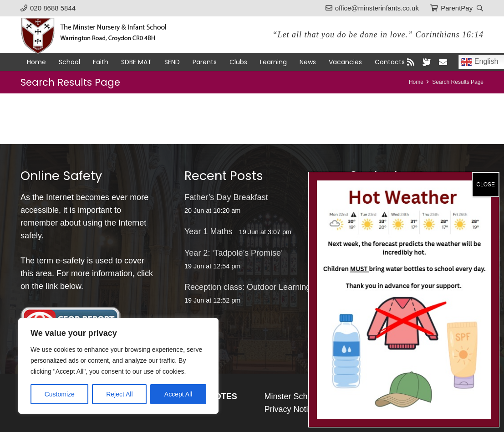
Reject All (119, 394)
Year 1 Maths (208, 231)
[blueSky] (427, 62)
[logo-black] (99, 35)
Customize (60, 394)
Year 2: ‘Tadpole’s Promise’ (234, 253)
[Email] (443, 62)
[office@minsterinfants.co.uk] (359, 197)
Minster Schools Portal (305, 396)
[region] (118, 366)
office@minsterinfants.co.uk (419, 197)
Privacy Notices (293, 409)
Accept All (178, 394)
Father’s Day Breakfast (226, 197)
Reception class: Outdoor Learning (247, 287)
